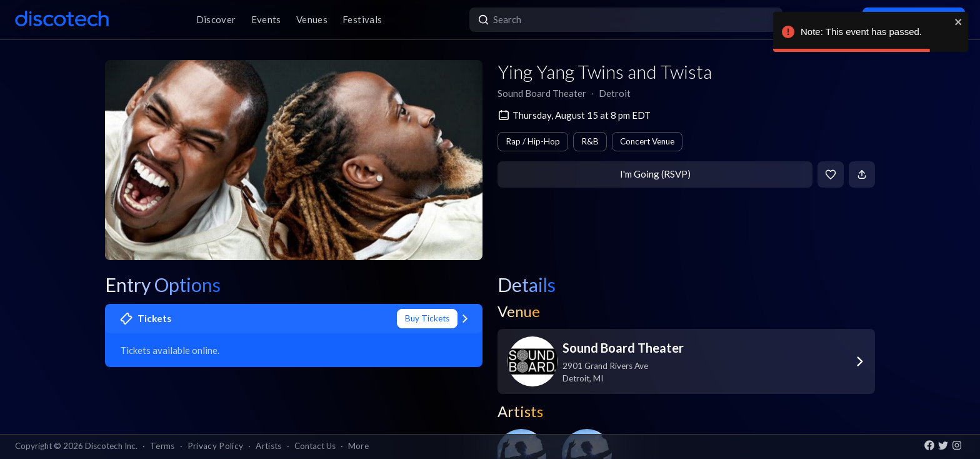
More (358, 446)
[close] (959, 22)
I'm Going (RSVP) (655, 174)
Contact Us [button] (315, 446)
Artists (268, 446)
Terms (162, 446)
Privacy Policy (216, 446)
